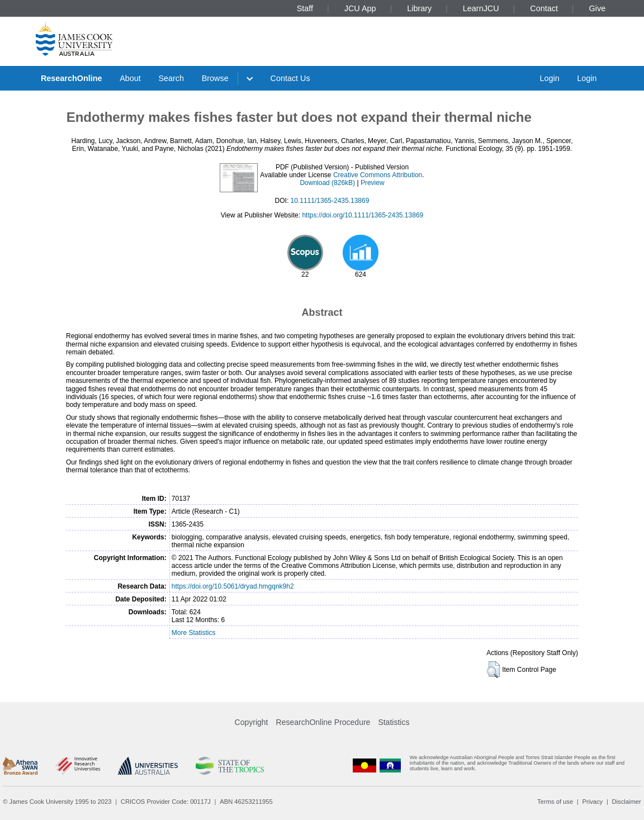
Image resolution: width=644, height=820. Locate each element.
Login (549, 78)
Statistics (394, 722)
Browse (215, 78)
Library (419, 8)
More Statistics (194, 633)
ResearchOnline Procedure (323, 722)
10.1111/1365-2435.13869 (330, 201)
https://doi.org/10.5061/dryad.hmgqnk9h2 (233, 586)
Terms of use (555, 802)
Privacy (592, 802)
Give (598, 8)
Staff (305, 8)
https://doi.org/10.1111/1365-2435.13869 (363, 215)
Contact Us (290, 78)
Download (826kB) (327, 183)
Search (171, 78)
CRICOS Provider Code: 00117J (166, 802)
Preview (373, 183)
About (130, 78)
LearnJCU (481, 8)
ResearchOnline (72, 78)
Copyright (252, 722)
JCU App (360, 8)
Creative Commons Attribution (378, 175)
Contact (544, 8)
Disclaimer (627, 802)
